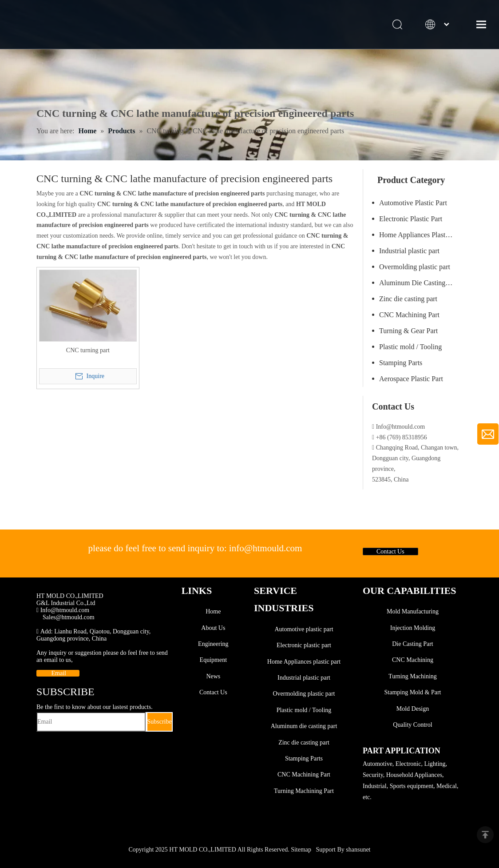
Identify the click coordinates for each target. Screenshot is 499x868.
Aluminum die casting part (304, 726)
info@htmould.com (266, 548)
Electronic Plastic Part (411, 219)
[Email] (91, 722)
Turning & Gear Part (408, 331)
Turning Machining (413, 676)
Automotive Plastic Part (413, 203)
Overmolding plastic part (415, 267)
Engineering (213, 644)
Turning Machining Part (304, 791)
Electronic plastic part (304, 645)
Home (213, 611)
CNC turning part (88, 350)
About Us (213, 628)
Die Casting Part (413, 644)
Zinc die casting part (408, 299)
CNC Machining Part (409, 315)
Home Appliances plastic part (304, 662)
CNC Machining (413, 660)
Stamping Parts (401, 363)
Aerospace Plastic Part (411, 379)
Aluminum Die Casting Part (419, 283)
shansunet (358, 850)
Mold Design (413, 709)
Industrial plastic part (409, 251)
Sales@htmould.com (69, 617)
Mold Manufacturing (413, 611)
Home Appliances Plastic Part (421, 235)
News (213, 676)
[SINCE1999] (55, 588)
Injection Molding (413, 628)
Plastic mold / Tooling (410, 347)
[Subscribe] (160, 722)
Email (58, 673)
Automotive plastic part (304, 629)
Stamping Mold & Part (413, 692)
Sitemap (301, 850)
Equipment (213, 660)
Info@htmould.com (63, 610)
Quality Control (412, 725)
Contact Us (390, 551)
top (485, 835)
